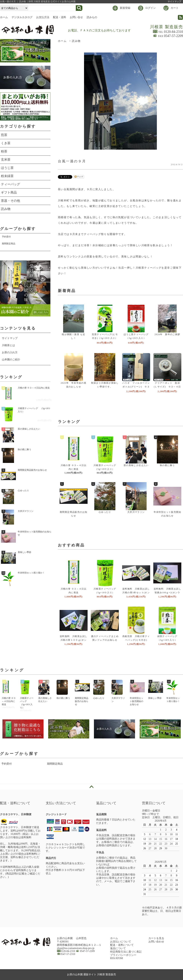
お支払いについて (121, 942)
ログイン (151, 8)
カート (175, 8)
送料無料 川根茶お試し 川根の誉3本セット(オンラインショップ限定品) (137, 593)
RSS (113, 958)
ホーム (4, 17)
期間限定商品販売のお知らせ (32, 470)
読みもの (92, 17)
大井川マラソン (136, 512)
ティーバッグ (10, 184)
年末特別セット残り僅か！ (31, 573)
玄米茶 (6, 160)
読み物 (76, 41)
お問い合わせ (156, 942)
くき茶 (6, 143)
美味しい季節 (24, 552)
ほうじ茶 (7, 168)
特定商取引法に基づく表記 (126, 952)
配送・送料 (60, 17)
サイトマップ (174, 1)
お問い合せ (76, 17)
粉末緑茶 (7, 176)
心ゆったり (105, 512)
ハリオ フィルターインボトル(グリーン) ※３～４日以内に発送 (136, 387)
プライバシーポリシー (123, 955)
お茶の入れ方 (10, 352)
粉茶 (4, 151)
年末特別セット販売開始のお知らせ (35, 533)
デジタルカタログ (22, 17)
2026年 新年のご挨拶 (167, 334)
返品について (118, 948)
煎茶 (4, 135)
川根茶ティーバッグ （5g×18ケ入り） (34, 410)
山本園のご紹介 (11, 360)
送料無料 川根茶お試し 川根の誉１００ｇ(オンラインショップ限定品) (75, 640)
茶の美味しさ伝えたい (136, 465)
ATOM (119, 958)
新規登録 (125, 8)
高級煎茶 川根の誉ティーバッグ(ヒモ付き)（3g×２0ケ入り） (136, 640)
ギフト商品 (9, 193)
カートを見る (156, 938)
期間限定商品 (9, 244)
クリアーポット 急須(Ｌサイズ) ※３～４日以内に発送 (167, 387)
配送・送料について (122, 945)
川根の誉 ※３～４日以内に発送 (34, 388)
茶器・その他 (10, 201)
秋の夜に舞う (167, 465)
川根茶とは (8, 345)
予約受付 (6, 237)
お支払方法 (43, 17)
